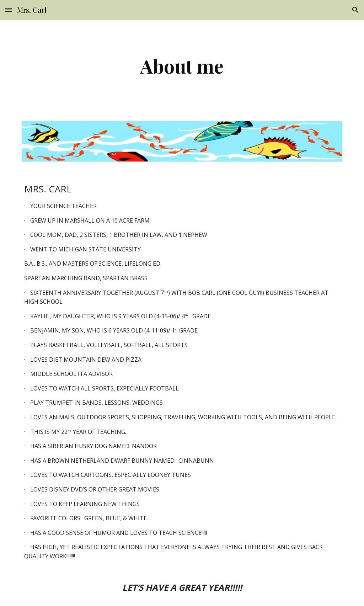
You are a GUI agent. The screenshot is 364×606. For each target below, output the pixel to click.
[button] (9, 10)
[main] (182, 66)
